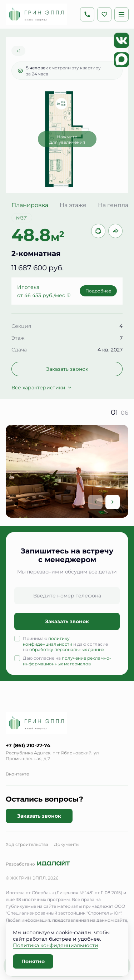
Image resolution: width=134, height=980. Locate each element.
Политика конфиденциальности (56, 945)
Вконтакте (17, 774)
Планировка (30, 205)
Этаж (18, 338)
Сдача (19, 349)
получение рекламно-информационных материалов (67, 661)
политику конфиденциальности (48, 641)
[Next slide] (113, 502)
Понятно (33, 961)
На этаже (73, 205)
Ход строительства (27, 844)
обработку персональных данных (67, 649)
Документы (67, 844)
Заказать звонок (67, 369)
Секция (21, 326)
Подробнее (98, 291)
